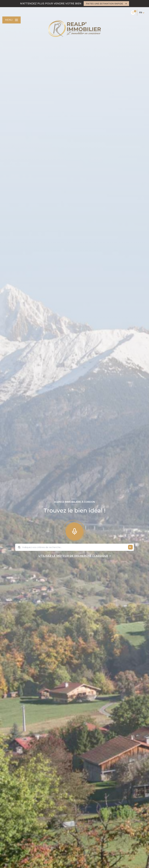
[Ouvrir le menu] (11, 20)
